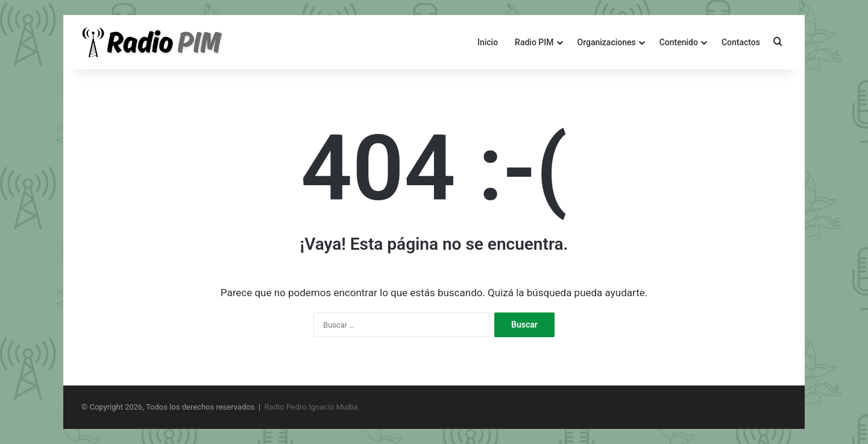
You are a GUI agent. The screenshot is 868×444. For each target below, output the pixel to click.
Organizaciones (607, 42)
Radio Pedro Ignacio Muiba (311, 407)
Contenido (679, 42)
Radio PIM (534, 42)
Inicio (488, 42)
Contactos (741, 42)
